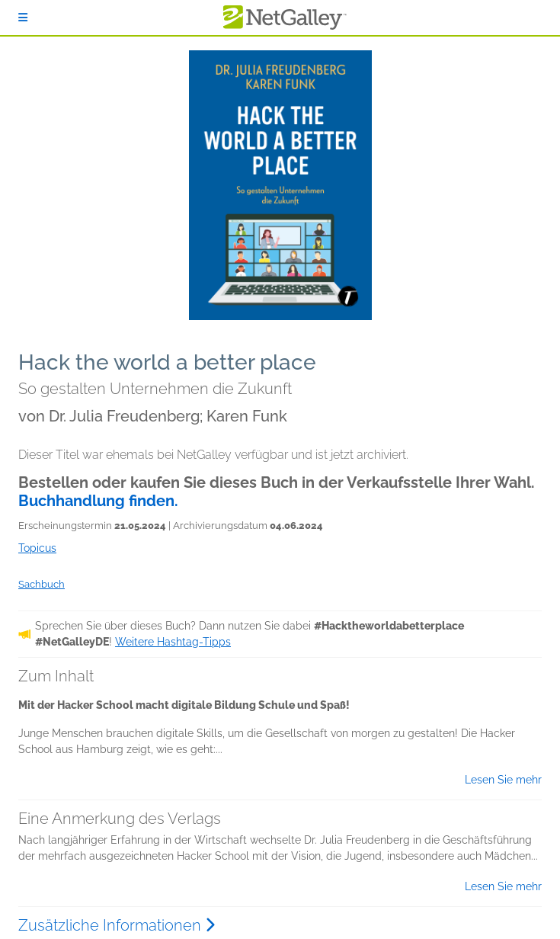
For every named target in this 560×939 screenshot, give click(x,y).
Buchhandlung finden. (98, 501)
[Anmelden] (23, 18)
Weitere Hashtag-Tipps (173, 642)
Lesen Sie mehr (503, 780)
